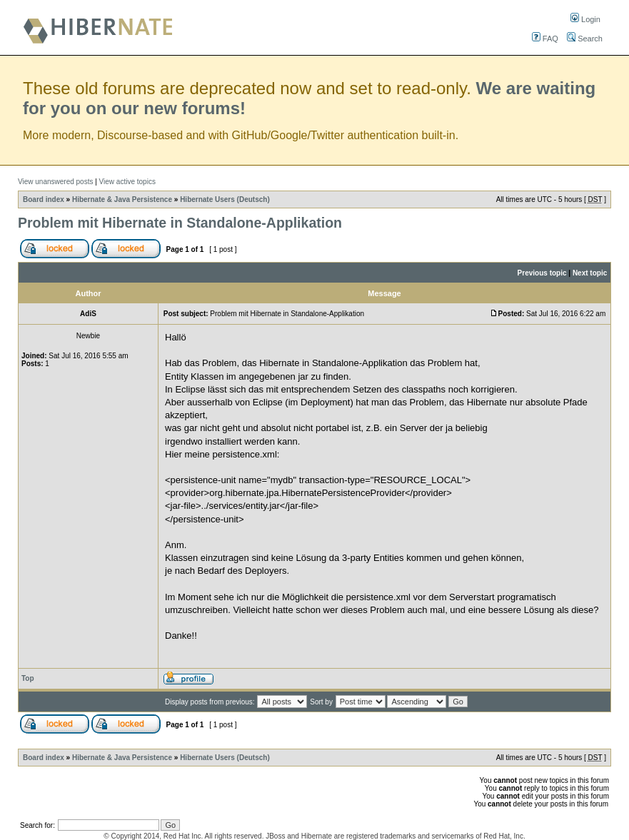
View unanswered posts (55, 182)
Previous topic (542, 273)
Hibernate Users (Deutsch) (225, 199)
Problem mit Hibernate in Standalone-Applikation (180, 223)
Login (585, 19)
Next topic (590, 273)
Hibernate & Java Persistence (122, 199)
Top (28, 678)
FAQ (545, 39)
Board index (44, 199)
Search (585, 39)
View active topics (127, 182)
